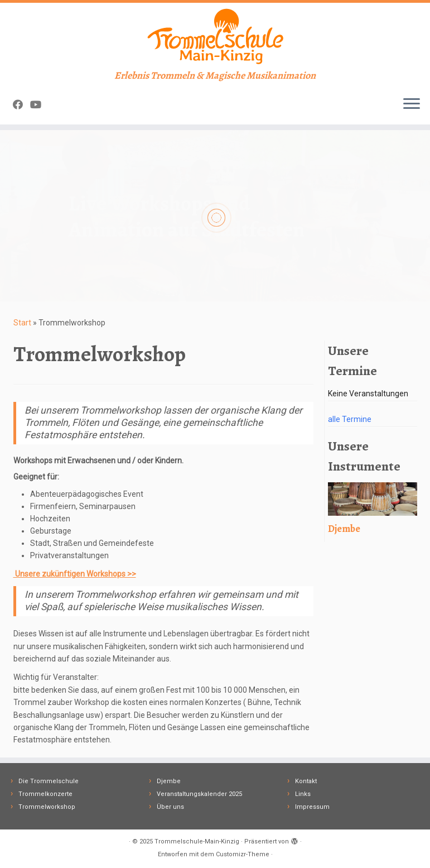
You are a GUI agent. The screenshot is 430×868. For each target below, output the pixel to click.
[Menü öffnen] (412, 104)
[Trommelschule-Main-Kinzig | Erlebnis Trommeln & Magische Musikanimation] (215, 36)
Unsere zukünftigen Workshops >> (75, 574)
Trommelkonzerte (45, 794)
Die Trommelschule (49, 781)
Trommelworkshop (47, 807)
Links (303, 794)
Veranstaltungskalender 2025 (199, 794)
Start (22, 323)
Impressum (312, 807)
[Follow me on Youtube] (39, 105)
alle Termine (350, 419)
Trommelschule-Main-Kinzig (197, 841)
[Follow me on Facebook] (21, 105)
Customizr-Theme (243, 854)
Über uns (170, 807)
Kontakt (306, 781)
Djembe (169, 781)
